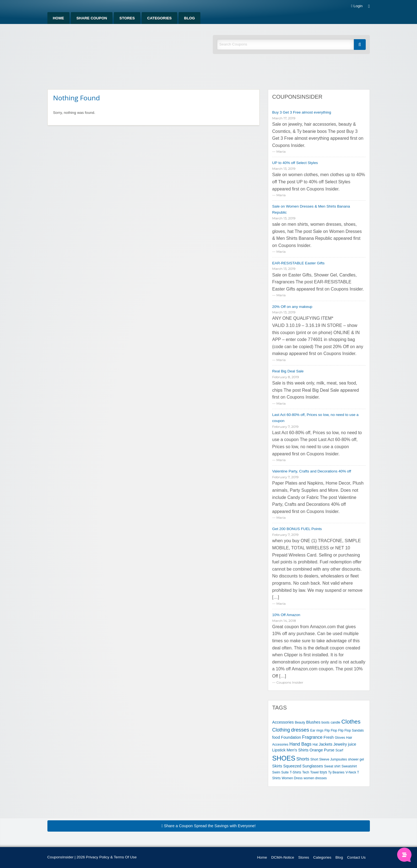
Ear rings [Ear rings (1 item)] (317, 730)
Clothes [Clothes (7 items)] (351, 721)
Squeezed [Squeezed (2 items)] (292, 766)
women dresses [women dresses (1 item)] (315, 778)
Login (357, 6)
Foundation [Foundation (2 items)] (291, 737)
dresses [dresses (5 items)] (300, 730)
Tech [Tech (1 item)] (306, 772)
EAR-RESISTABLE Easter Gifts (298, 263)
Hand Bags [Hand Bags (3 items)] (300, 744)
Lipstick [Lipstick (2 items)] (279, 750)
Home (59, 18)
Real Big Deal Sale (288, 371)
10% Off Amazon (286, 615)
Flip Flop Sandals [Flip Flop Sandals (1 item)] (351, 730)
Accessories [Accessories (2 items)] (283, 722)
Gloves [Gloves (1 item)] (340, 738)
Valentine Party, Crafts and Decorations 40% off (312, 471)
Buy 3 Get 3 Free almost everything (302, 112)
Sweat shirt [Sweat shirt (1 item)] (332, 766)
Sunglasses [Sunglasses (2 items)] (313, 766)
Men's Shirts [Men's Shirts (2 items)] (298, 750)
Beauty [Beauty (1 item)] (300, 722)
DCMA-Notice (283, 857)
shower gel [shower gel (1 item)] (356, 759)
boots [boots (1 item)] (325, 722)
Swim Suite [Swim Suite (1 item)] (281, 772)
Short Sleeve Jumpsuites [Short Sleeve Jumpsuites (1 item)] (329, 759)
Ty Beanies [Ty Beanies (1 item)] (336, 772)
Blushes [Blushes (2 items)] (313, 722)
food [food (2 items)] (276, 737)
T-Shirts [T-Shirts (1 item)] (295, 772)
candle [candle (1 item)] (335, 722)
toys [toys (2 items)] (323, 772)
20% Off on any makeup (292, 307)
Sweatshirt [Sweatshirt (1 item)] (349, 766)
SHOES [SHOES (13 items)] (284, 758)
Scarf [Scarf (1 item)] (339, 750)
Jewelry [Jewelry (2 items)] (340, 744)
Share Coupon (92, 18)
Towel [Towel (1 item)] (315, 772)
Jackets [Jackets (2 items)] (325, 744)
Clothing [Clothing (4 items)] (281, 730)
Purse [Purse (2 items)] (329, 750)
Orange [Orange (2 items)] (316, 750)
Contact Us (356, 857)
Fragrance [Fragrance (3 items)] (312, 737)
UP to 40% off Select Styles (295, 163)
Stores (127, 18)
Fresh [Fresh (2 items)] (329, 737)
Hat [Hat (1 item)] (315, 745)
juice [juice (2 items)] (352, 744)
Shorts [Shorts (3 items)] (303, 759)
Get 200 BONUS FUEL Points (297, 529)
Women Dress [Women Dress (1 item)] (292, 778)
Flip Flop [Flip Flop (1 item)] (331, 730)
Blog (189, 18)
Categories (159, 18)
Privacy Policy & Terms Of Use (111, 857)
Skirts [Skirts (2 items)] (277, 766)
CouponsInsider (297, 97)
